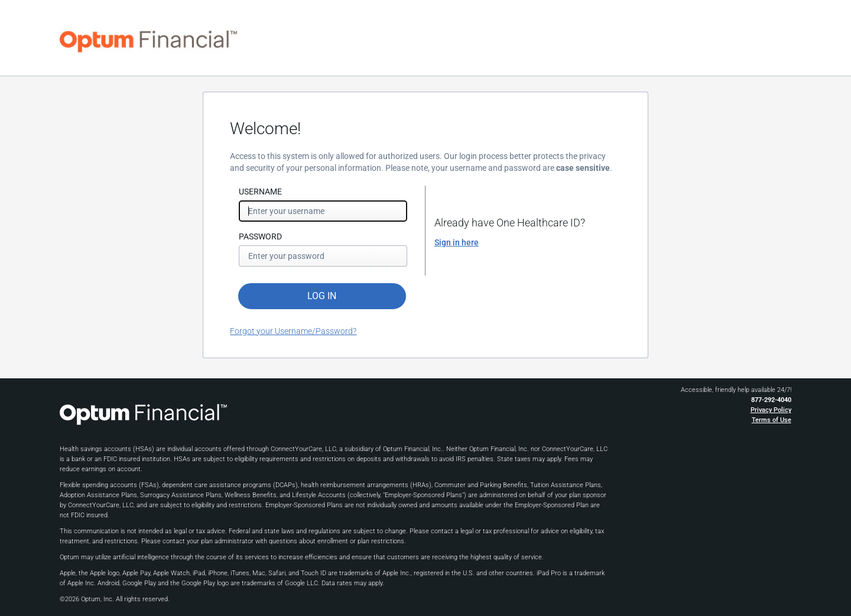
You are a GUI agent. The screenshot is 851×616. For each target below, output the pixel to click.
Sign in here (457, 242)
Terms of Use (772, 420)
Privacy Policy (771, 410)
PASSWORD (260, 236)
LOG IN (322, 296)
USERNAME (260, 192)
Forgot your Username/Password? (293, 331)
